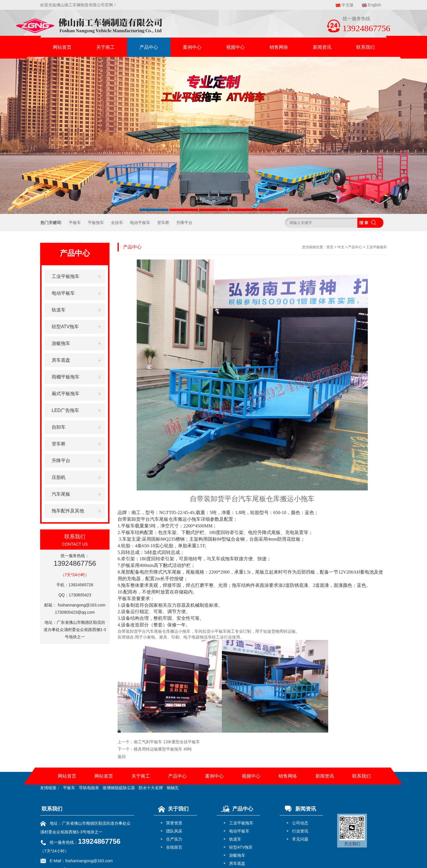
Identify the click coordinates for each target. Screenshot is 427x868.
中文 (341, 247)
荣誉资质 (174, 823)
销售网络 (279, 47)
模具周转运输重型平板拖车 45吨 (163, 749)
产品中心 (149, 47)
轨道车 (235, 839)
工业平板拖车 (376, 247)
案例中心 (192, 47)
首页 (330, 247)
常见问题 (300, 839)
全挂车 (117, 223)
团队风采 (174, 831)
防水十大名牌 (151, 788)
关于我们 (172, 809)
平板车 (75, 223)
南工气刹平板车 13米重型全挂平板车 (167, 742)
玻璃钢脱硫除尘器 (119, 788)
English (374, 5)
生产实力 (174, 839)
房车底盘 (237, 863)
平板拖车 (96, 223)
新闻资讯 (322, 47)
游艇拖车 (237, 855)
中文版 (348, 5)
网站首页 (62, 47)
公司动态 (300, 823)
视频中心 (235, 47)
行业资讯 (300, 831)
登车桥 (163, 223)
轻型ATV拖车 (241, 847)
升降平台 (184, 223)
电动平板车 (140, 223)
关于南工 (105, 47)
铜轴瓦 (173, 788)
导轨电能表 (89, 788)
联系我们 (365, 47)
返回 (122, 757)
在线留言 (174, 847)
